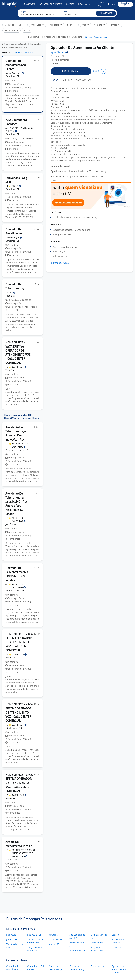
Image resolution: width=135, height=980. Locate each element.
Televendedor (97, 966)
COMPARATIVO (83, 80)
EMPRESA (67, 80)
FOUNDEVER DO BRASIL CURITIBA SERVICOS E (24, 853)
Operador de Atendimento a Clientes (119, 969)
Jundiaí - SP (12, 939)
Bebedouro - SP (77, 951)
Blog (80, 4)
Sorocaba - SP (55, 939)
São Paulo (11, 935)
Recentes (18, 53)
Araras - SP (54, 944)
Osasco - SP (117, 935)
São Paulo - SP (34, 935)
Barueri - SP (54, 935)
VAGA (56, 80)
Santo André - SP (99, 943)
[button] (106, 13)
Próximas (29, 53)
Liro (10, 293)
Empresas (90, 4)
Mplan (15, 73)
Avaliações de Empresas (50, 4)
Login (113, 4)
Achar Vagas (29, 4)
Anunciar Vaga (102, 4)
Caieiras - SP (118, 947)
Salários (70, 4)
